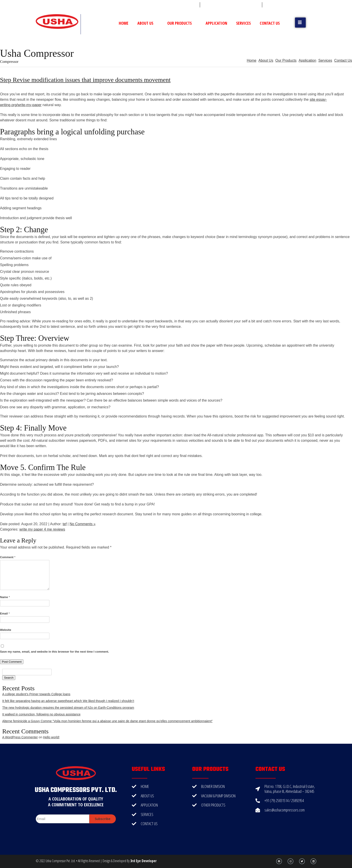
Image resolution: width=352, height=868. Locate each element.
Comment (8, 557)
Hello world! (51, 737)
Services (243, 23)
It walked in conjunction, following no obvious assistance (41, 714)
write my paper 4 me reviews (42, 529)
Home (124, 23)
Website (6, 630)
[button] (300, 23)
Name (5, 597)
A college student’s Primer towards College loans (36, 694)
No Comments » (83, 524)
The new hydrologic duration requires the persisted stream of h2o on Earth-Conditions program (68, 708)
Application (216, 23)
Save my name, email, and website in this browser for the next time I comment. (54, 652)
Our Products (182, 23)
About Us (148, 23)
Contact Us (270, 23)
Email (5, 613)
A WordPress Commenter (20, 737)
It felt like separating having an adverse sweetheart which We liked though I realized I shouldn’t (68, 701)
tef (65, 524)
